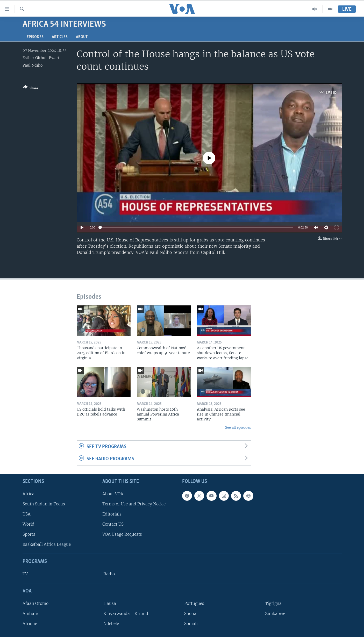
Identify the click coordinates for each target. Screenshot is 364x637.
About (82, 37)
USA (27, 514)
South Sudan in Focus (44, 504)
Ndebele (111, 624)
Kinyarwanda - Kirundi (126, 614)
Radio (109, 574)
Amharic (31, 614)
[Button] (30, 89)
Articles (60, 37)
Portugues (194, 603)
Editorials (112, 514)
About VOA (113, 494)
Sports (29, 534)
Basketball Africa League (47, 544)
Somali (191, 624)
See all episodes (238, 428)
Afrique (30, 624)
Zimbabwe (275, 614)
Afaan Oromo (35, 603)
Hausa (110, 603)
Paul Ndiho (33, 65)
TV (25, 574)
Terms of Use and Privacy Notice (134, 504)
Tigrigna (273, 603)
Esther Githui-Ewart (41, 58)
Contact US (113, 524)
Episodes (35, 37)
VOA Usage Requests (122, 534)
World (28, 524)
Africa (28, 494)
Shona (190, 614)
